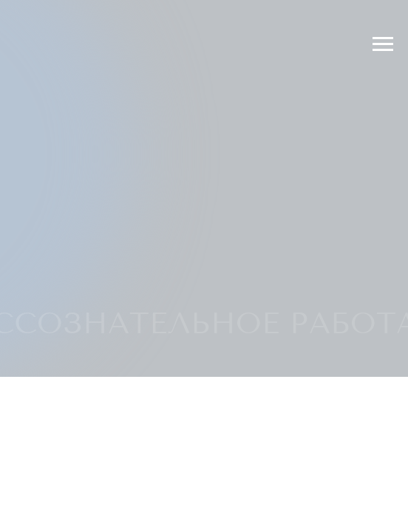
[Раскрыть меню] (383, 44)
